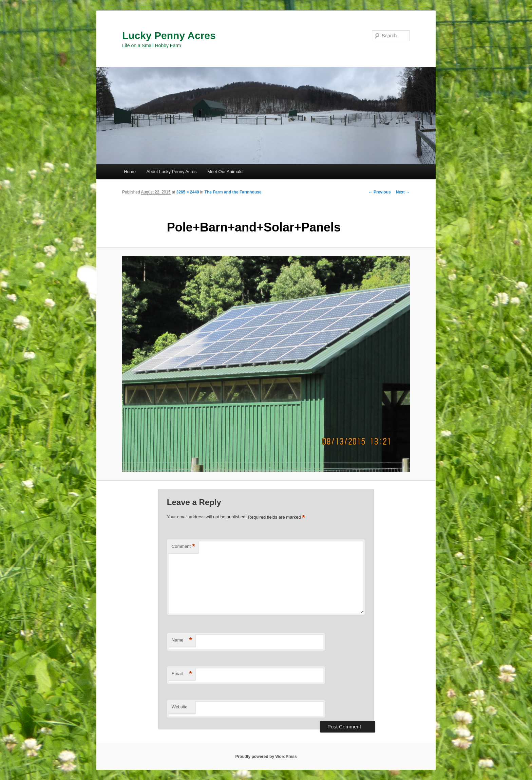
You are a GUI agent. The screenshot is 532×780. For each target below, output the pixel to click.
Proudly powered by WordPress (266, 757)
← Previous (380, 192)
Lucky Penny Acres (169, 35)
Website (180, 707)
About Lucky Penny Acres (171, 172)
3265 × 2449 (187, 192)
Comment (183, 547)
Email (182, 674)
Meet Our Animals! (225, 172)
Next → (403, 192)
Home (130, 172)
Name (182, 640)
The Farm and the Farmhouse (233, 192)
